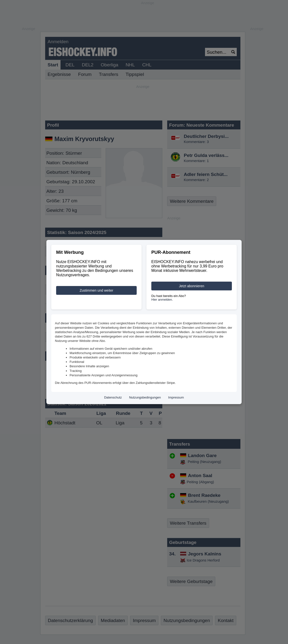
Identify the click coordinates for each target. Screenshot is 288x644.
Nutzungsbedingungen (145, 397)
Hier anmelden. (162, 300)
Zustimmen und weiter (96, 290)
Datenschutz (113, 397)
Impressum (176, 397)
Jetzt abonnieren (192, 286)
